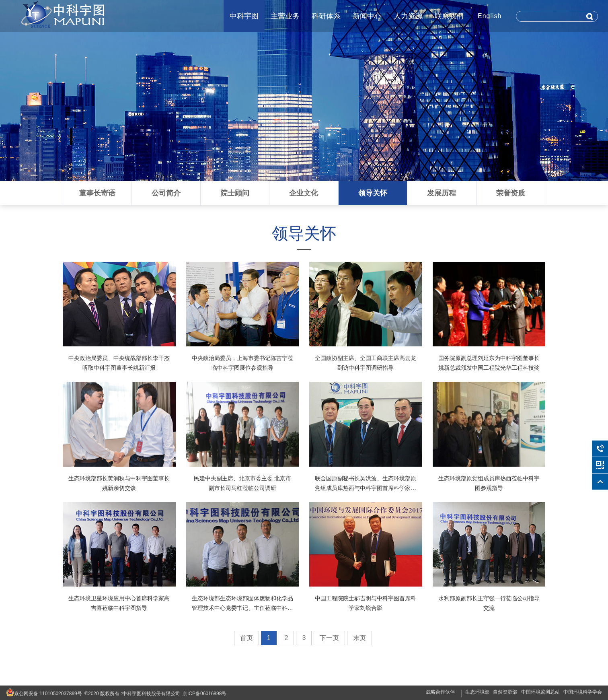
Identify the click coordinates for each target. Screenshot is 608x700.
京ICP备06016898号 (204, 694)
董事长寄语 (97, 193)
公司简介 (166, 193)
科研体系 (326, 16)
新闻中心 (367, 16)
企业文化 (304, 193)
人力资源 (408, 16)
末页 (359, 638)
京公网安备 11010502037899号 (44, 692)
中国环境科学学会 (583, 692)
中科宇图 (244, 16)
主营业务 (285, 16)
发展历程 (442, 193)
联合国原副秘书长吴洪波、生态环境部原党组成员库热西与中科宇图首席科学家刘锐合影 (366, 488)
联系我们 (449, 16)
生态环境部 (477, 692)
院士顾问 (235, 193)
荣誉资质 (511, 193)
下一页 (329, 638)
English (490, 16)
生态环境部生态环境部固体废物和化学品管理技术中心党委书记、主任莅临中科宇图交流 (242, 608)
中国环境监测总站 (540, 692)
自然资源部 (505, 692)
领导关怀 (373, 193)
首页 (246, 638)
